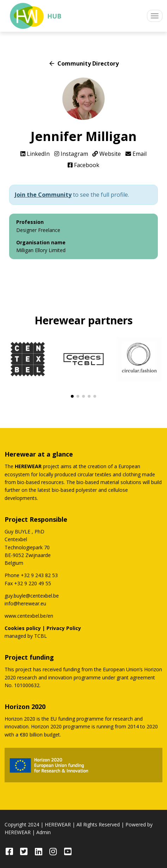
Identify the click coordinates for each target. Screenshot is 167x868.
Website (107, 154)
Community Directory (83, 63)
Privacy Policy (64, 628)
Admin (44, 832)
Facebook (83, 165)
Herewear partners (84, 320)
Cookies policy (23, 628)
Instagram (71, 154)
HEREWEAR (58, 824)
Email (136, 154)
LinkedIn (35, 154)
